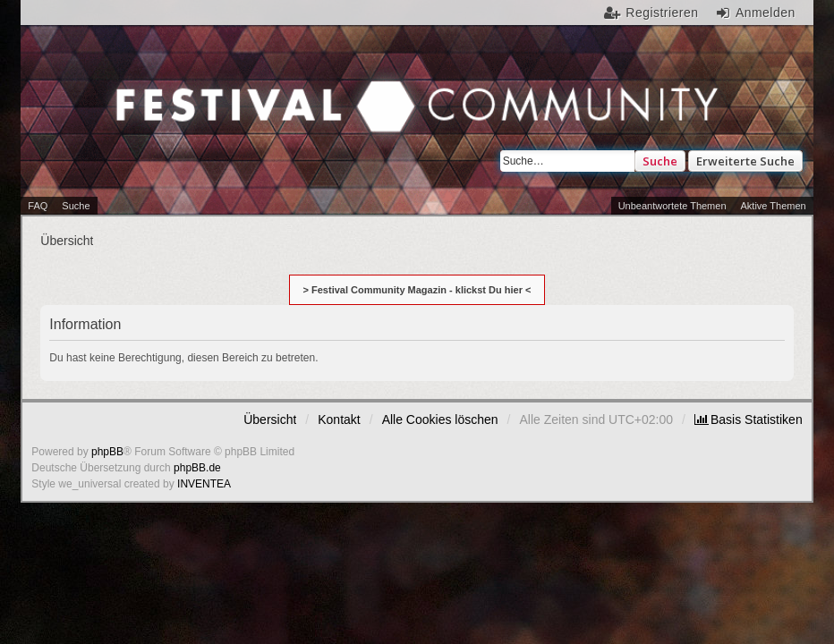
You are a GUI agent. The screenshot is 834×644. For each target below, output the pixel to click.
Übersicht (270, 419)
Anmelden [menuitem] (766, 13)
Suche (660, 161)
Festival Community (223, 120)
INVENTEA (204, 484)
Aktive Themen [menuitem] (774, 206)
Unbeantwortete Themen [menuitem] (672, 206)
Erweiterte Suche (745, 161)
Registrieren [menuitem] (662, 13)
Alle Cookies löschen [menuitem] (440, 419)
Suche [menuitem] (76, 206)
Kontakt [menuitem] (339, 419)
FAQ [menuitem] (38, 206)
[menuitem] (749, 419)
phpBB (107, 452)
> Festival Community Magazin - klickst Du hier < (417, 290)
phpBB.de (197, 468)
